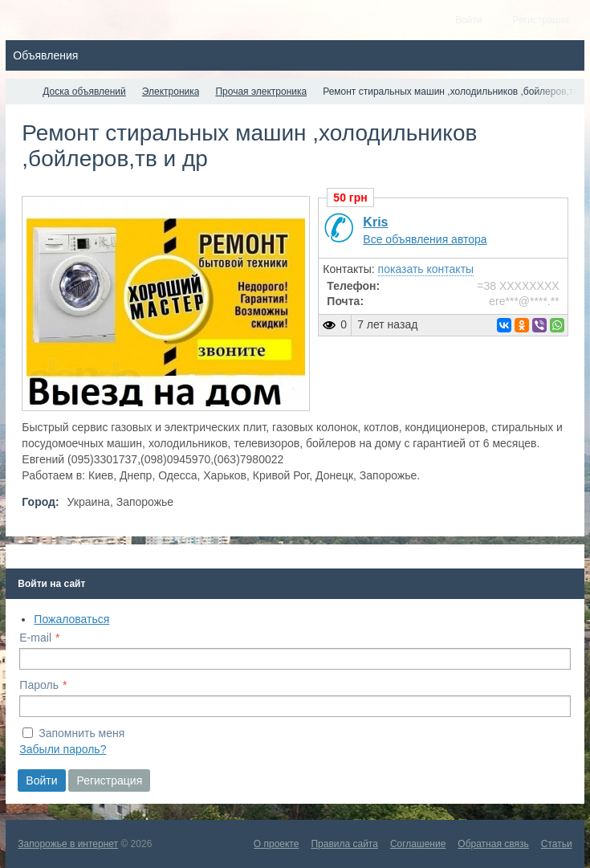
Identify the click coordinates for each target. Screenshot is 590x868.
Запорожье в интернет (68, 844)
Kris (375, 222)
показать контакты (426, 269)
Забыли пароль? (63, 749)
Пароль (39, 685)
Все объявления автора (425, 239)
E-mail (35, 638)
